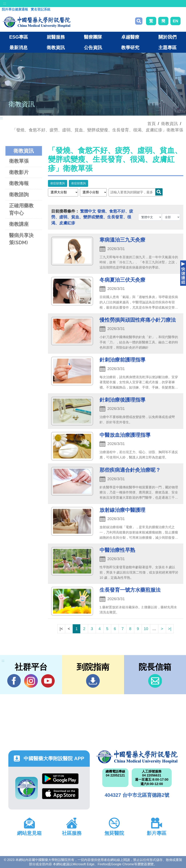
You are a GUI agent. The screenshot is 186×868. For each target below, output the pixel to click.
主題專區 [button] (167, 47)
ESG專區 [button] (19, 37)
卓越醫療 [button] (130, 37)
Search (159, 192)
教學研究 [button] (130, 47)
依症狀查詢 (58, 183)
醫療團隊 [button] (93, 37)
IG (31, 681)
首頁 (151, 124)
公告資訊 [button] (93, 47)
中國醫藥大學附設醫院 (137, 757)
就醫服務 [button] (56, 37)
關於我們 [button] (167, 37)
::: (5, 3)
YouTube (48, 681)
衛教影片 (19, 172)
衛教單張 (19, 161)
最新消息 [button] (19, 47)
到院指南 (93, 681)
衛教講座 (19, 224)
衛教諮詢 (19, 195)
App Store (60, 794)
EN (175, 21)
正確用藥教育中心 (21, 209)
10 (146, 629)
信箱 (155, 681)
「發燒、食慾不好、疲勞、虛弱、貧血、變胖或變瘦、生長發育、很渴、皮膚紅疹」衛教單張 (98, 130)
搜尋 (139, 21)
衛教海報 (19, 183)
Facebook (14, 681)
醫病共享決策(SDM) (21, 239)
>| (170, 629)
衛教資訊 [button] (56, 47)
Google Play (60, 779)
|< (61, 629)
